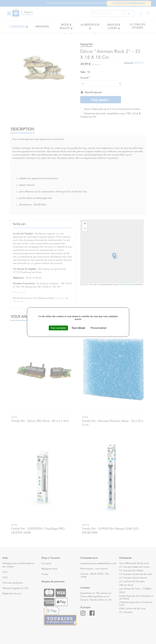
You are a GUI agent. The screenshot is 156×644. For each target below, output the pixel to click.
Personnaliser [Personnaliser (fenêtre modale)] (99, 328)
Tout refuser (78, 328)
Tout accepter (58, 328)
